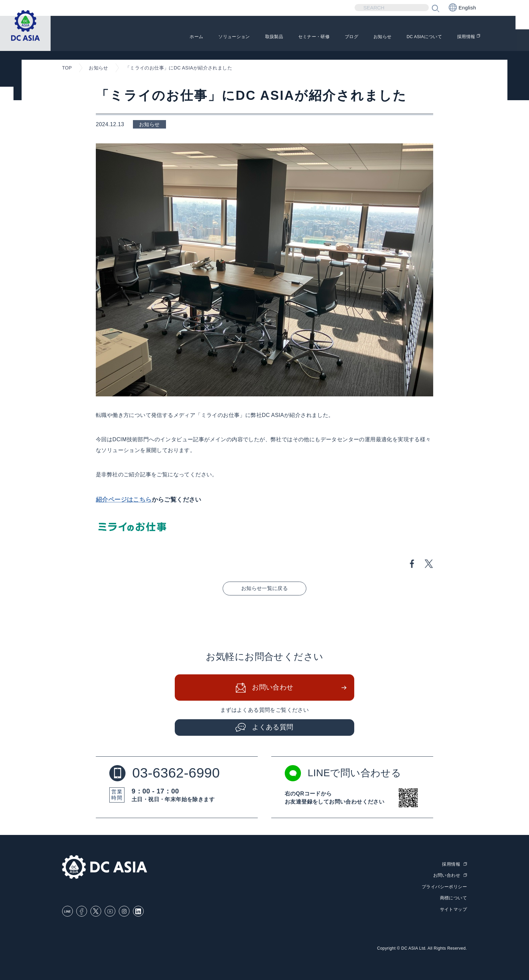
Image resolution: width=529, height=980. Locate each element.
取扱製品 (245, 37)
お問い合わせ (273, 688)
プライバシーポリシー (444, 886)
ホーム (157, 37)
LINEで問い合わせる (344, 774)
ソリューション (200, 37)
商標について (453, 897)
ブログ (333, 37)
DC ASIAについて (417, 37)
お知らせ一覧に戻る (265, 588)
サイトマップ (453, 908)
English (462, 7)
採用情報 (465, 37)
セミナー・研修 (291, 37)
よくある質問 (273, 727)
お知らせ (368, 37)
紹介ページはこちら (124, 500)
